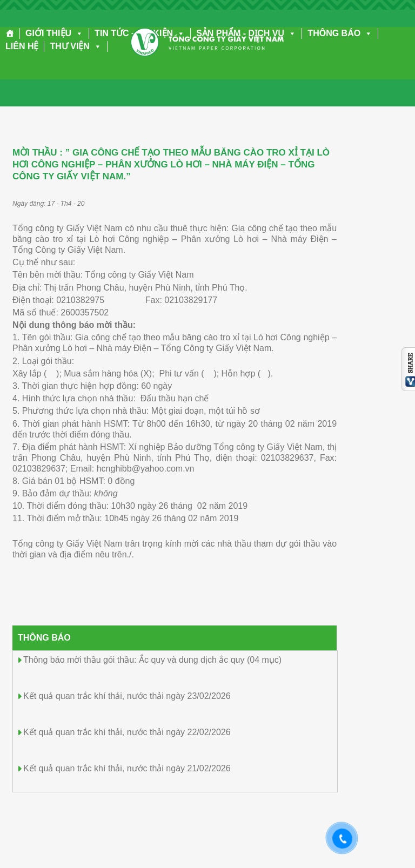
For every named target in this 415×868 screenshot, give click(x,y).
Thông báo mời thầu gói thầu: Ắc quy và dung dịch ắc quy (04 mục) (152, 660)
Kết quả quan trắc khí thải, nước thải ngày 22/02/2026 (127, 732)
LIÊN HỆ (22, 46)
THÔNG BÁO (340, 33)
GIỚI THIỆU (54, 33)
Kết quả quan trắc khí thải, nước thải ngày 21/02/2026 (127, 768)
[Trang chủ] (10, 33)
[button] (77, 33)
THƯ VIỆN (75, 46)
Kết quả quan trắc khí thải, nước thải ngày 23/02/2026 (127, 696)
